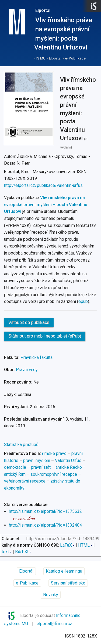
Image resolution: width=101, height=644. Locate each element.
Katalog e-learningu (64, 571)
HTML (84, 545)
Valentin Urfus (68, 460)
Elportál (43, 10)
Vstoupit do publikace (29, 323)
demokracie (15, 467)
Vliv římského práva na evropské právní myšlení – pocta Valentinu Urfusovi (46, 204)
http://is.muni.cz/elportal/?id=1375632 (45, 511)
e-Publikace (75, 58)
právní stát (41, 467)
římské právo (54, 453)
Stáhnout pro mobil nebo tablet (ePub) (45, 336)
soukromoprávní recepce (54, 474)
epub (83, 301)
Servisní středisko (68, 583)
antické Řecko (69, 467)
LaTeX (66, 545)
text (5, 552)
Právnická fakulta (36, 357)
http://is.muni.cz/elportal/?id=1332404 (45, 525)
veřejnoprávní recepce (25, 481)
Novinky (51, 595)
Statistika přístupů (21, 445)
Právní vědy (27, 370)
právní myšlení (37, 460)
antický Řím (15, 474)
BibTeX (22, 552)
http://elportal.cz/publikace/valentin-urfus (43, 185)
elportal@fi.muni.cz (54, 624)
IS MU (41, 58)
